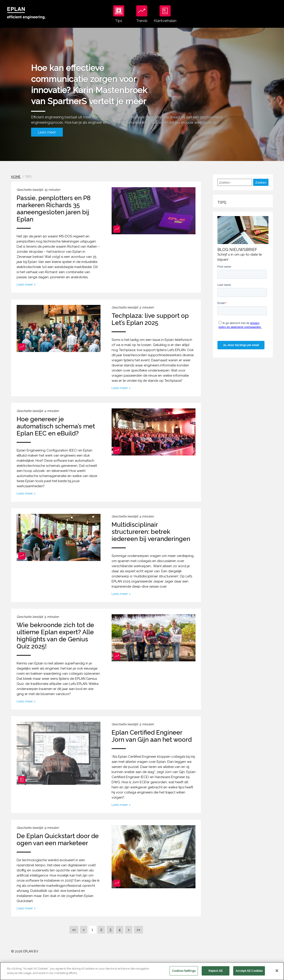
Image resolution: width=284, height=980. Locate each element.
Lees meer (47, 132)
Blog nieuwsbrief (237, 249)
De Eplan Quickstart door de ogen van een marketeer (58, 840)
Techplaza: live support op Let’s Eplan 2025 (150, 319)
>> (138, 930)
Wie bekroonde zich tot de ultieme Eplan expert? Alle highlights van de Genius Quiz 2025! (55, 636)
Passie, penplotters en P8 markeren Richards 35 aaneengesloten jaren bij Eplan (54, 209)
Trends (142, 14)
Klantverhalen (165, 14)
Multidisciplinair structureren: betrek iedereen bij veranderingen (151, 532)
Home (16, 177)
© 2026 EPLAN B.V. (25, 951)
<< (74, 930)
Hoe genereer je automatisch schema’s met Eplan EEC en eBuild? (56, 426)
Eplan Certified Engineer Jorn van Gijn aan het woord (152, 736)
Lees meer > (26, 284)
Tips (119, 14)
